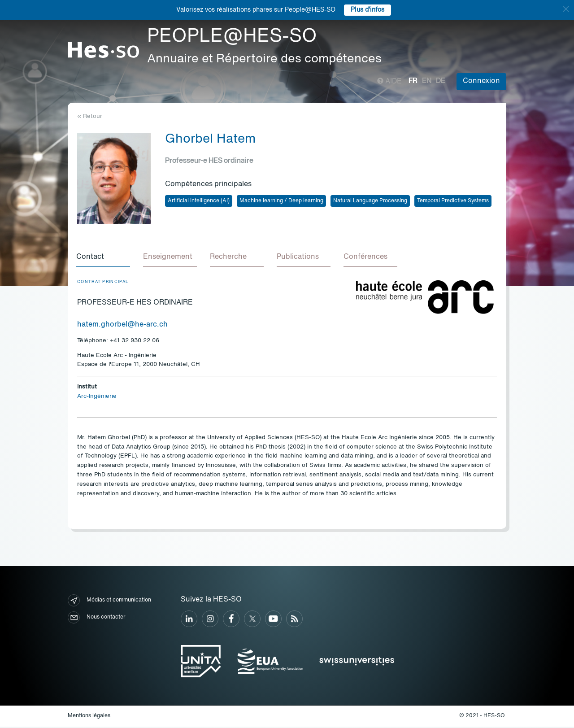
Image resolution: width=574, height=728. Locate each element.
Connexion (481, 81)
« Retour (90, 116)
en (427, 81)
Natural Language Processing (370, 201)
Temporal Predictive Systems (453, 201)
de (441, 81)
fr (413, 81)
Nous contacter (96, 619)
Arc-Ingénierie (97, 398)
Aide (389, 82)
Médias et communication (109, 602)
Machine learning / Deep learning (281, 201)
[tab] (104, 258)
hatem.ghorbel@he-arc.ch (122, 326)
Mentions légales (89, 717)
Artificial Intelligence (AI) (199, 201)
